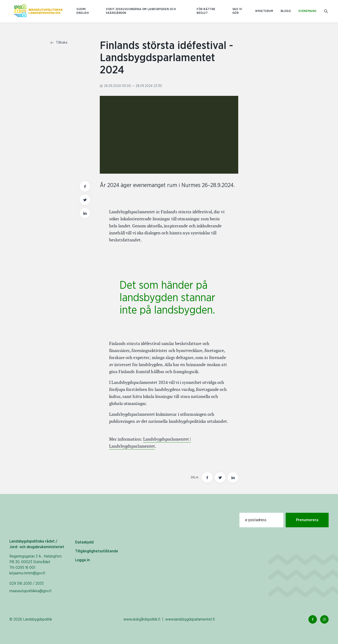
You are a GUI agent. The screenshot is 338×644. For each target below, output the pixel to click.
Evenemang (308, 11)
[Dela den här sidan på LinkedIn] (233, 477)
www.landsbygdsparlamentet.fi (190, 619)
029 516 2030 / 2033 (27, 584)
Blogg (286, 11)
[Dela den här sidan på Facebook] (207, 477)
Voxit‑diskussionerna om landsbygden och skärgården (141, 11)
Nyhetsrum (264, 11)
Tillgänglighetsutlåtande (97, 551)
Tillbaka (59, 43)
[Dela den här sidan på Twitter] (220, 477)
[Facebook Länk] (313, 619)
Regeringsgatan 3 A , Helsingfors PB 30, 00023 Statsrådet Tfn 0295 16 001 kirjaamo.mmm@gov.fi (36, 565)
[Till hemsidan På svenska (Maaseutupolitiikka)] (38, 11)
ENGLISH (83, 13)
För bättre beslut (206, 11)
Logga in (83, 560)
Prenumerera (307, 520)
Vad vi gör (237, 11)
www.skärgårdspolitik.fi (142, 619)
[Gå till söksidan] (326, 11)
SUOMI (81, 9)
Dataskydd (84, 542)
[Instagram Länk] (324, 619)
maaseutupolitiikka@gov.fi (30, 591)
